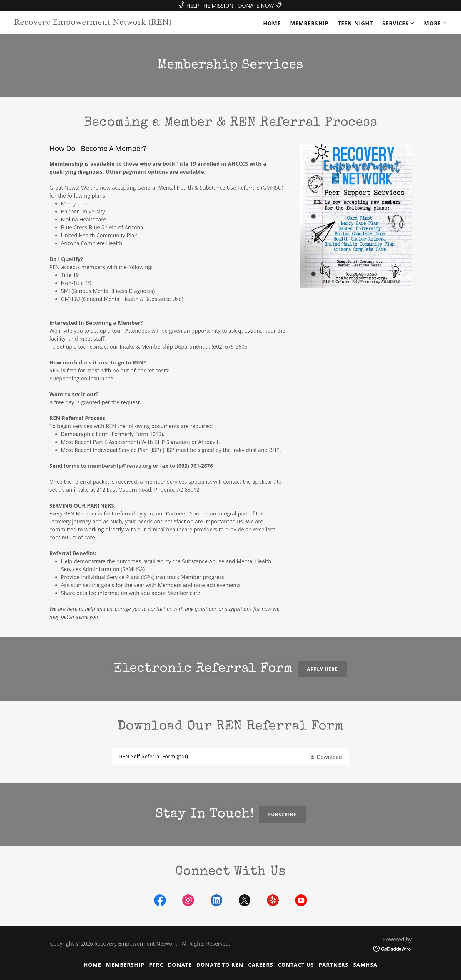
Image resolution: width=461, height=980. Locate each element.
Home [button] (93, 965)
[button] (398, 23)
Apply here (322, 669)
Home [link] (272, 23)
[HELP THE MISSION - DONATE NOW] (230, 6)
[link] (120, 23)
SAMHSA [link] (365, 965)
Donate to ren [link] (220, 965)
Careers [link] (261, 965)
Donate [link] (180, 965)
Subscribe (282, 815)
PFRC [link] (156, 965)
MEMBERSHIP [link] (309, 23)
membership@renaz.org (120, 466)
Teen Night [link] (355, 23)
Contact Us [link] (296, 965)
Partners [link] (334, 965)
